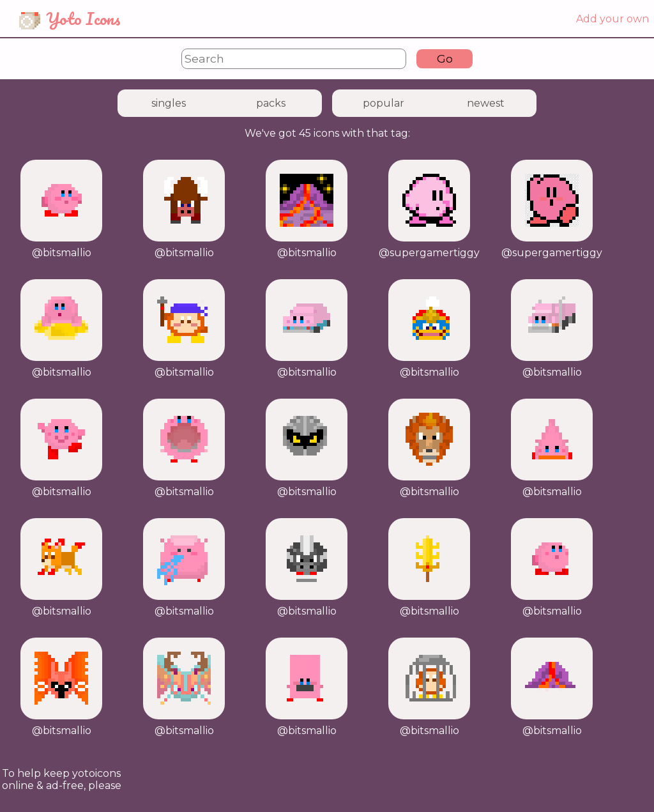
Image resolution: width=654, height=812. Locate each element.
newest (486, 103)
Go (445, 58)
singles (169, 103)
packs (271, 103)
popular (384, 103)
